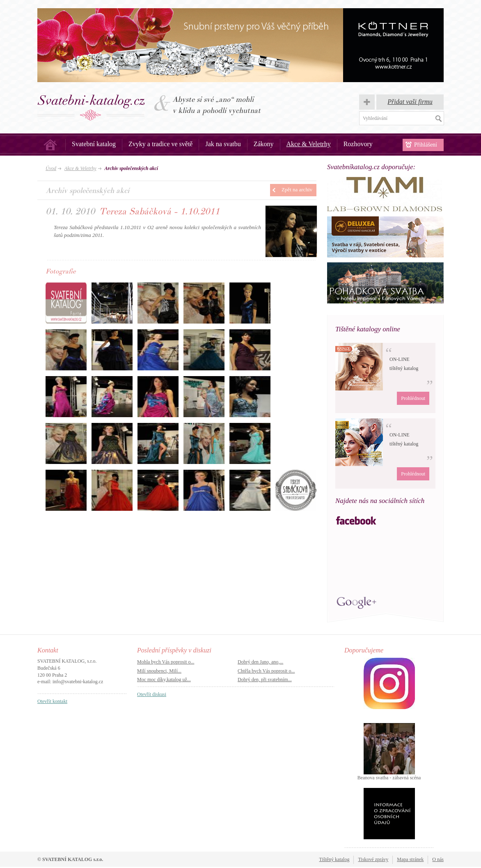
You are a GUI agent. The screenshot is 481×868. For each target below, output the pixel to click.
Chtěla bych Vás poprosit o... (266, 671)
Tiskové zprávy (373, 859)
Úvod (50, 145)
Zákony (264, 144)
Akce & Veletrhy (309, 144)
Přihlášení (426, 145)
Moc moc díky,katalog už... (164, 680)
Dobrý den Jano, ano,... (260, 662)
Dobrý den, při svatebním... (265, 680)
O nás (438, 859)
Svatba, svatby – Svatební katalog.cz (91, 108)
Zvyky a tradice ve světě (160, 144)
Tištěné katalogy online (368, 329)
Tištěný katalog (334, 859)
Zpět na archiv (297, 189)
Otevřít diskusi (152, 694)
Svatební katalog (94, 144)
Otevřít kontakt (52, 701)
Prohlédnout (413, 398)
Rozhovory (358, 144)
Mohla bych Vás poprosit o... (166, 662)
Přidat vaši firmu (410, 102)
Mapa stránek (410, 859)
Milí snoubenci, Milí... (159, 671)
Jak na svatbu (223, 144)
